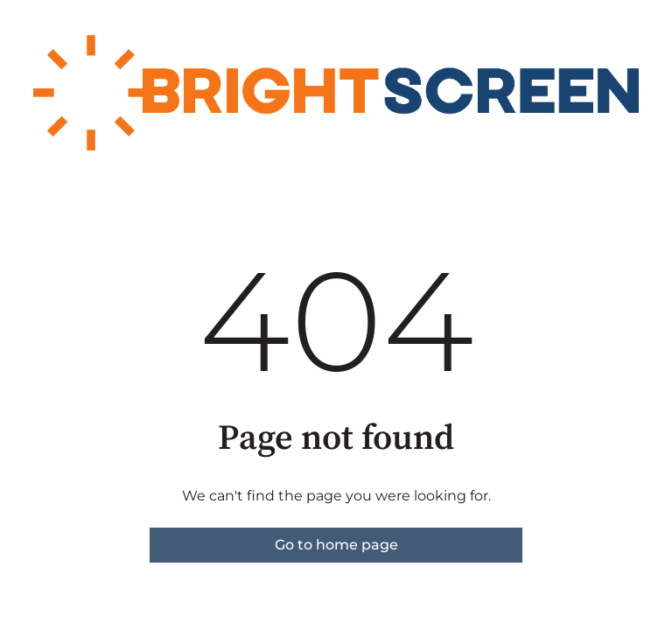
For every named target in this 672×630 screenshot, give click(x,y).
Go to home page (336, 545)
